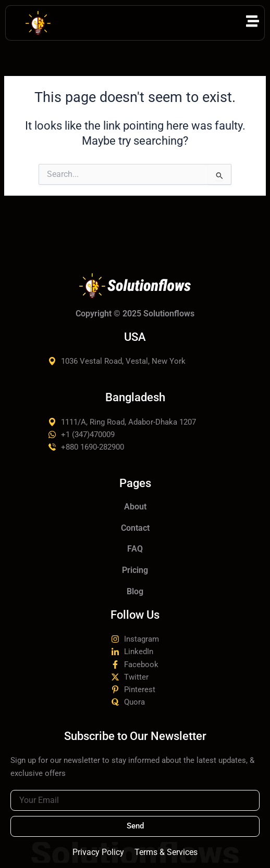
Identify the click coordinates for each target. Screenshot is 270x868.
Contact (135, 528)
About (135, 507)
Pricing (135, 570)
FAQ (135, 549)
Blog (135, 591)
